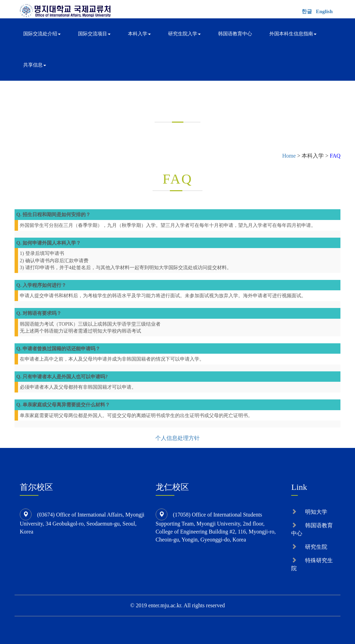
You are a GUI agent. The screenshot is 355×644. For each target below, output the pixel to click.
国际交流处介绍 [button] (42, 34)
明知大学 (316, 512)
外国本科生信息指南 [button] (293, 34)
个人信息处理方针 (177, 438)
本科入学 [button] (139, 34)
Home (289, 156)
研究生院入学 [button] (184, 34)
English (324, 11)
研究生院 (316, 547)
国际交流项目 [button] (94, 34)
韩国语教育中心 (235, 34)
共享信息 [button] (35, 65)
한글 (307, 11)
